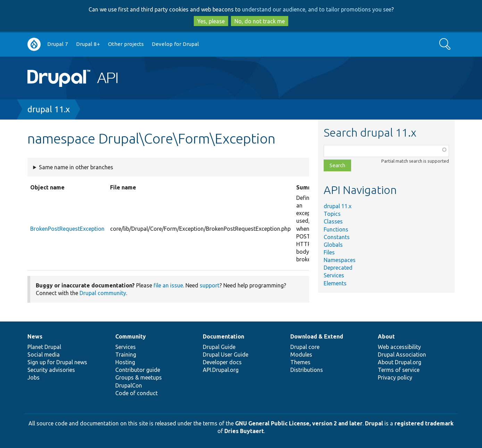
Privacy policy (395, 377)
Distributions (307, 370)
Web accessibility (399, 347)
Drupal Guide (219, 347)
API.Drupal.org (221, 370)
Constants (337, 237)
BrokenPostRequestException (67, 229)
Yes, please (211, 21)
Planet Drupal (44, 347)
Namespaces (340, 260)
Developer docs (222, 362)
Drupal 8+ (88, 44)
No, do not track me (260, 21)
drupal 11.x (49, 109)
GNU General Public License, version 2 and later (299, 423)
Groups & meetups (139, 377)
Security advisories (51, 370)
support (210, 285)
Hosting (125, 362)
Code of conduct (136, 393)
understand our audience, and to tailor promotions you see (317, 9)
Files (329, 252)
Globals (333, 245)
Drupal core (305, 347)
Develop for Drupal (175, 44)
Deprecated (338, 268)
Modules (301, 355)
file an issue (168, 285)
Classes (333, 221)
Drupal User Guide (226, 355)
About (386, 336)
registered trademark (424, 423)
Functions (336, 229)
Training (126, 355)
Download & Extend (317, 336)
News (35, 336)
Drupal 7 (58, 44)
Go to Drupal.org (34, 44)
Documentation (223, 336)
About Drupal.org (400, 362)
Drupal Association (402, 355)
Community (131, 336)
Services (334, 275)
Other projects (126, 44)
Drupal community (103, 293)
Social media (44, 355)
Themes (300, 362)
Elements (335, 283)
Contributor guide (138, 370)
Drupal (374, 423)
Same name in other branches (76, 167)
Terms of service (399, 370)
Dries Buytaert (244, 431)
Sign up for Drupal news (57, 362)
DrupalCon (129, 385)
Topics (332, 214)
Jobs (34, 377)
